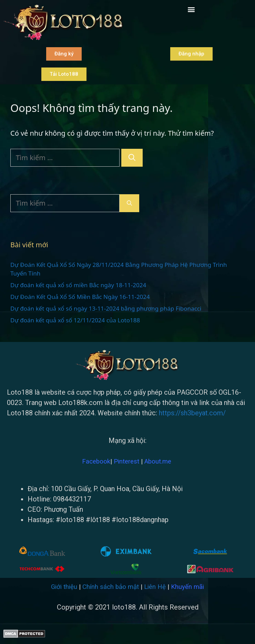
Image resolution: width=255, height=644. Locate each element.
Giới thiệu (64, 587)
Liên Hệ (155, 587)
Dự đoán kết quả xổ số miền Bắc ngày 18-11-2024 (78, 285)
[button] (191, 9)
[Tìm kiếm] (132, 158)
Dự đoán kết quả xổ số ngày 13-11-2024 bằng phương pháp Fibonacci (106, 308)
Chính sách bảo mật (111, 587)
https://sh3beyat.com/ (192, 413)
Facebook (96, 461)
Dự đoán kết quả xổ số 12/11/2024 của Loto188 (75, 320)
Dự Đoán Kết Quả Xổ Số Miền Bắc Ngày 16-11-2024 (80, 297)
